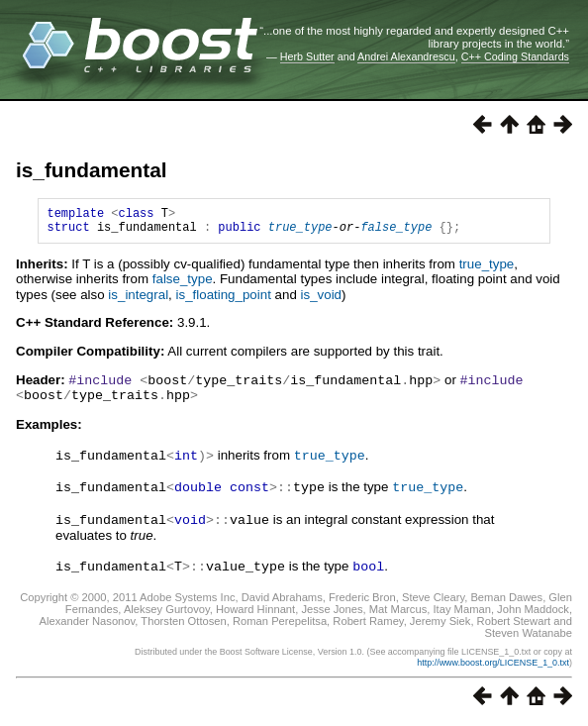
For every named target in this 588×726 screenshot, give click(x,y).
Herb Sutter (307, 56)
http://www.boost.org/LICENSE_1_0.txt (493, 664)
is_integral (138, 301)
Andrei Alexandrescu (406, 56)
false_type (396, 232)
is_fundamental (92, 170)
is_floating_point (224, 301)
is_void (322, 301)
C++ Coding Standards (515, 56)
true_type (300, 232)
